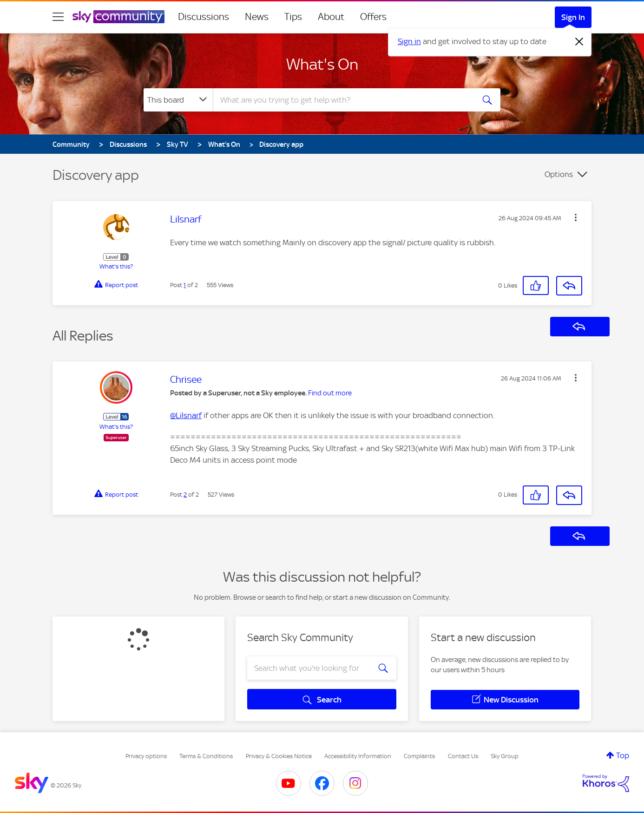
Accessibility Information (358, 756)
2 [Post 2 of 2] (185, 495)
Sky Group (505, 756)
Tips (293, 17)
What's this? (116, 266)
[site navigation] (58, 17)
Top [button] (623, 755)
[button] (576, 217)
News (257, 17)
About (331, 17)
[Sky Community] (118, 17)
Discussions (204, 17)
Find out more (330, 393)
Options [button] (559, 174)
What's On (322, 64)
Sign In (573, 17)
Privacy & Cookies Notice (279, 756)
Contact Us (463, 756)
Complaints (419, 756)
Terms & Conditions (206, 756)
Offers (373, 17)
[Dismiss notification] (579, 42)
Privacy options (146, 756)
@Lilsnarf (186, 415)
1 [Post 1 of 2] (185, 285)
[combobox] (342, 100)
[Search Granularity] (178, 100)
